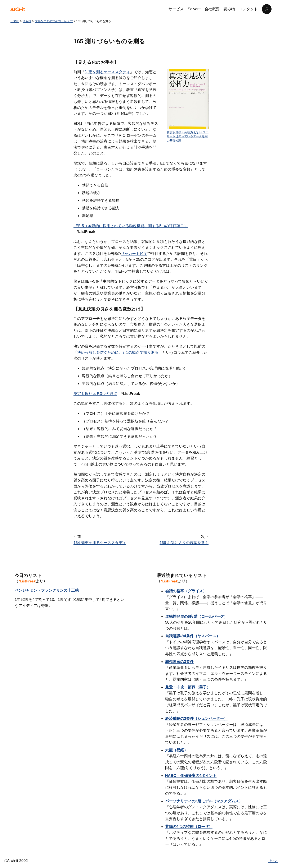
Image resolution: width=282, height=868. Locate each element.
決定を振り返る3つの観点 (95, 394)
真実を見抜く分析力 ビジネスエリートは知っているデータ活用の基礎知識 (188, 136)
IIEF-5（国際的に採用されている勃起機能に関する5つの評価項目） (131, 226)
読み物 (27, 21)
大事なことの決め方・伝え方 (54, 21)
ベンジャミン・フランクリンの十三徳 (47, 590)
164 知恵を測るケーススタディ (100, 543)
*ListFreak (27, 581)
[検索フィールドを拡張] (267, 9)
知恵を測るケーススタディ (107, 72)
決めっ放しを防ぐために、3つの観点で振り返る (118, 352)
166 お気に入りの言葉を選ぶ (184, 543)
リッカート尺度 (134, 253)
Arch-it (18, 9)
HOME (15, 21)
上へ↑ (273, 861)
